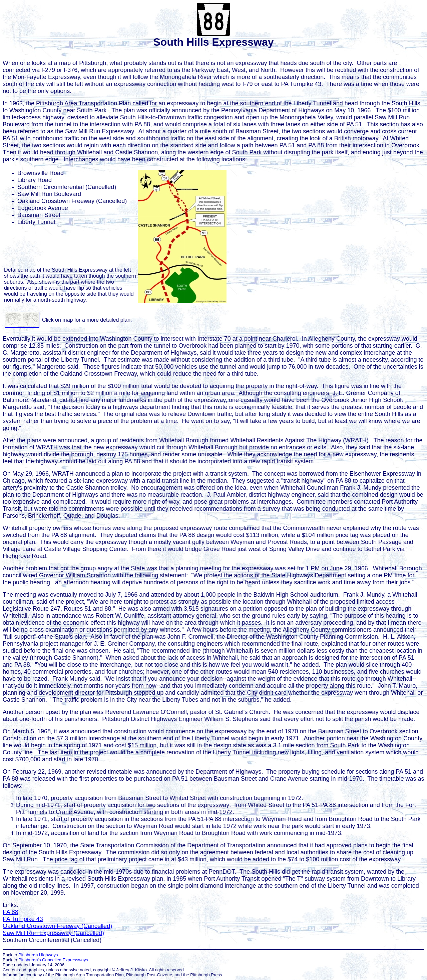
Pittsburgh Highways (38, 955)
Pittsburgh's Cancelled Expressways (53, 960)
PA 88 (11, 912)
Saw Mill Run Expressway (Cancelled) (53, 933)
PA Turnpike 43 (23, 919)
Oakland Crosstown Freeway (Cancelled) (57, 926)
